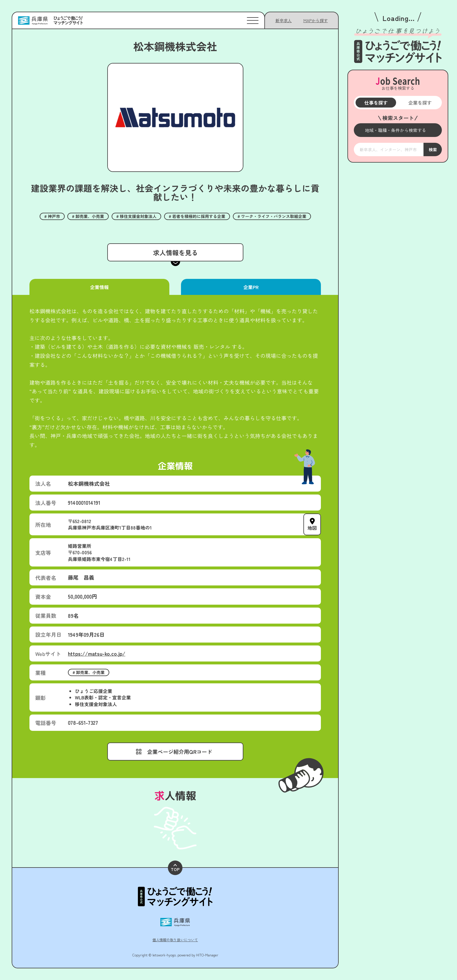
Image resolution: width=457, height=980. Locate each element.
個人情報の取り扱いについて (175, 940)
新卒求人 (284, 20)
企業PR (251, 287)
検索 (433, 149)
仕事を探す (376, 103)
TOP (175, 868)
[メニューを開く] (398, 130)
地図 (312, 528)
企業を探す (420, 103)
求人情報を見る (175, 252)
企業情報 (99, 287)
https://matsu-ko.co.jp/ (97, 653)
